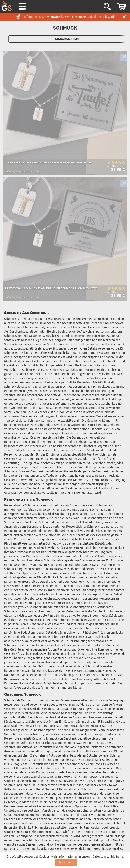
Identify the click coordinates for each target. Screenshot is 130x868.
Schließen (124, 17)
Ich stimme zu (66, 862)
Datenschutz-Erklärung (108, 857)
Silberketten (67, 39)
